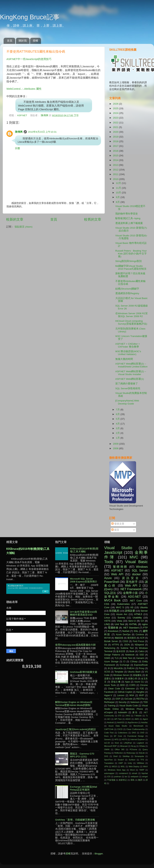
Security (122, 702)
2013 (116, 165)
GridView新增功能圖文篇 (84, 672)
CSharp (134, 662)
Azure (108, 578)
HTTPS (115, 645)
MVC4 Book (112, 600)
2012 (116, 170)
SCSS (107, 672)
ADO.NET (134, 597)
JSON (127, 645)
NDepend (139, 645)
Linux (107, 618)
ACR (142, 638)
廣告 (135, 712)
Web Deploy (134, 766)
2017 (116, 146)
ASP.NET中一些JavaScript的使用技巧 (29, 59)
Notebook (130, 655)
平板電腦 (111, 780)
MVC (134, 557)
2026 (116, 104)
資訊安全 (131, 578)
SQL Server (140, 570)
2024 (116, 113)
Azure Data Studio (118, 726)
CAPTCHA (109, 729)
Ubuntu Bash (134, 672)
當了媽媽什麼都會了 (127, 384)
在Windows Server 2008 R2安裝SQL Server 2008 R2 (132, 315)
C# (142, 621)
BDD (122, 685)
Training (111, 706)
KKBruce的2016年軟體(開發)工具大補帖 (84, 550)
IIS (132, 607)
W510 (114, 766)
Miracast (124, 746)
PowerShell (112, 582)
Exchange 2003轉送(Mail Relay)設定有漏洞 (84, 788)
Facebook (109, 692)
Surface (132, 760)
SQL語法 (110, 593)
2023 (116, 118)
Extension (130, 689)
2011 (116, 174)
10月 (119, 193)
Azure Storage (111, 662)
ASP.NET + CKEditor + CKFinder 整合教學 (128, 345)
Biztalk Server (111, 641)
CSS (107, 604)
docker (137, 574)
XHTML (133, 624)
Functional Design (136, 736)
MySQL (108, 699)
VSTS (107, 621)
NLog (133, 746)
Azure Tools (110, 685)
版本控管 (121, 651)
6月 (118, 414)
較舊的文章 (93, 219)
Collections (123, 733)
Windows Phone (134, 709)
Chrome (144, 685)
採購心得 (133, 679)
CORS (132, 685)
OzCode (128, 699)
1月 (118, 438)
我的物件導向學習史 (127, 214)
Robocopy (131, 753)
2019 (116, 137)
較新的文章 (15, 219)
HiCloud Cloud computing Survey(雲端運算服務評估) (131, 322)
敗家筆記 (123, 780)
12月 (119, 183)
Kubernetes (123, 604)
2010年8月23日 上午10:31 (42, 132)
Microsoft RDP (110, 746)
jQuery (109, 589)
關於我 (23, 41)
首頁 (10, 41)
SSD (142, 655)
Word (132, 770)
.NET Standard (131, 628)
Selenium (135, 702)
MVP (141, 695)
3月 (118, 428)
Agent (145, 719)
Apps (127, 682)
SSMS (107, 658)
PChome (133, 749)
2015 (116, 155)
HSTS (124, 739)
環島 (133, 780)
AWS (137, 719)
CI (124, 662)
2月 (118, 433)
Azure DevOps (123, 635)
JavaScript (113, 552)
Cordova (140, 635)
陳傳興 (45, 115)
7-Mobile (138, 716)
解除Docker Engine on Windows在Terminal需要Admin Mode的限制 (74, 704)
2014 (116, 160)
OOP (118, 699)
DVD (142, 733)
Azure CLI (139, 682)
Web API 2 (133, 585)
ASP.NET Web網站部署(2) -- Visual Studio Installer (131, 373)
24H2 (128, 716)
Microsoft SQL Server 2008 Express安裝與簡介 (84, 580)
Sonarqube (139, 756)
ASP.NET (22, 115)
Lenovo (121, 695)
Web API (117, 574)
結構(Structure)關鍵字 (127, 289)
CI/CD (120, 729)
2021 (116, 127)
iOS (109, 777)
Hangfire (140, 692)
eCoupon (109, 712)
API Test (118, 719)
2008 (116, 448)
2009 (116, 444)
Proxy (142, 668)
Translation (109, 763)
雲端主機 (116, 682)
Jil (109, 668)
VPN (106, 766)
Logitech (140, 743)
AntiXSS (121, 722)
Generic (108, 739)
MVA (132, 695)
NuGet (126, 631)
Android (110, 722)
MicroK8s (118, 668)
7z (147, 716)
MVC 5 (120, 607)
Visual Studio (118, 548)
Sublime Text (127, 648)
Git (106, 645)
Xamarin (140, 658)
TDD (145, 702)
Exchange (125, 665)
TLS (117, 658)
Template (119, 672)
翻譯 (140, 780)
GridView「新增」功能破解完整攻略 (75, 820)
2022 (116, 123)
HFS (116, 739)
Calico (141, 651)
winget (145, 777)
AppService (133, 722)
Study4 (121, 760)
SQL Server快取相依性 (128, 388)
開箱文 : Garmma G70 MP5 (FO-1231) (82, 755)
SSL (136, 631)
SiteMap (126, 756)
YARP (142, 770)
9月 (118, 197)
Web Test (127, 658)
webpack (135, 777)
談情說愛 (130, 611)
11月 (119, 188)
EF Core (118, 736)
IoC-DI (107, 743)
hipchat (145, 773)
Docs (106, 736)
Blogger (99, 854)
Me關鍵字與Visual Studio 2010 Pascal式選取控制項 (131, 267)
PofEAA (131, 668)
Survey (121, 618)
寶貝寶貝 (132, 638)
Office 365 (120, 749)
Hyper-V (108, 695)
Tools (109, 562)
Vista (119, 621)
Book (132, 651)
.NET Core (136, 601)
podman (118, 777)
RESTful (140, 699)
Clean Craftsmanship (136, 729)
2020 (116, 132)
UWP (121, 763)
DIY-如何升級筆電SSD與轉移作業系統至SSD (84, 613)
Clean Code (114, 689)
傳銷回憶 (119, 638)
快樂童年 (119, 679)
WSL (123, 766)
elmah (135, 773)
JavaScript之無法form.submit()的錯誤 (75, 729)
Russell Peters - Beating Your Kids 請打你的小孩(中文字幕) (131, 254)
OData (142, 746)
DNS (134, 733)
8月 (118, 202)
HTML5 (138, 614)
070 (120, 716)
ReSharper (110, 702)
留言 (115, 530)
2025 (116, 108)
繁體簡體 (120, 567)
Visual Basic (136, 562)
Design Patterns (112, 655)
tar (126, 777)
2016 (116, 151)
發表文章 (118, 524)
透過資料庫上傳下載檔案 (129, 223)
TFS (142, 760)
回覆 (18, 148)
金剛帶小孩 (130, 593)
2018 (116, 141)
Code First (109, 733)
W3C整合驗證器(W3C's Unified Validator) (128, 353)
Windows (142, 567)
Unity (130, 763)
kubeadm (123, 712)
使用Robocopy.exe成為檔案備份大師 (75, 645)
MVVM (107, 638)
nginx (145, 624)
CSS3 (125, 641)
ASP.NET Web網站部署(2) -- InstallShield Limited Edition (131, 365)
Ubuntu (144, 607)
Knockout (113, 631)
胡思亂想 (114, 611)
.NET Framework (131, 589)
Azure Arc (122, 614)
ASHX (128, 719)
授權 (35, 41)
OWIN (107, 749)
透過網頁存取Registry (127, 293)
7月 (118, 410)
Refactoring (110, 648)
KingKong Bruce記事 (30, 17)
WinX (145, 766)
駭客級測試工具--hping (128, 218)
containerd (123, 773)
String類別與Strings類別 (128, 261)
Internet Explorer (138, 739)
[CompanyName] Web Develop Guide (127, 402)
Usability (137, 618)
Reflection (119, 753)
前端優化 (137, 675)
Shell (115, 756)
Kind (117, 743)
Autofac (144, 722)
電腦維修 (113, 628)
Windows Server (121, 675)
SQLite (142, 753)
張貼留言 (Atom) (23, 227)
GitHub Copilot (125, 692)
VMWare (141, 763)
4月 (118, 424)
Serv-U (132, 621)
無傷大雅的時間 (124, 359)
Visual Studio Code (129, 706)
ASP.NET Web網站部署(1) (130, 379)
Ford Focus (138, 641)
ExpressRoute (141, 665)
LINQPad (128, 743)
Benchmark (139, 726)
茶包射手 (132, 582)
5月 (118, 419)
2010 (116, 179)
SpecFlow (108, 760)
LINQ (107, 624)
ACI (109, 719)
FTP (145, 628)
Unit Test (119, 624)
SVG (106, 756)
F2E (142, 689)
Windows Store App (117, 770)
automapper (109, 773)
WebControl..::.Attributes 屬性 (24, 89)
